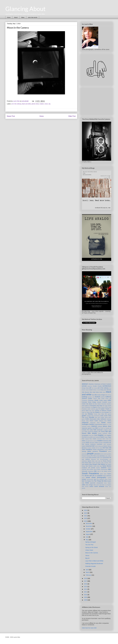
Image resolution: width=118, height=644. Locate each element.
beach (91, 390)
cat (110, 399)
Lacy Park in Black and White (94, 561)
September (89, 532)
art (90, 388)
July (87, 537)
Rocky (105, 461)
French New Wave (99, 414)
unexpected (100, 483)
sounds (109, 471)
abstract (85, 384)
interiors (94, 426)
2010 (86, 595)
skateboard (91, 471)
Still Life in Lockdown (96, 476)
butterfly (103, 397)
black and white (26, 104)
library (96, 432)
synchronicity (90, 479)
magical (87, 439)
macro (102, 437)
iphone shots (35, 104)
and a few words (33, 17)
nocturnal (89, 446)
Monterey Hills (107, 441)
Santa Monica (107, 466)
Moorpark (92, 443)
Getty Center (104, 416)
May (87, 540)
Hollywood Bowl (95, 423)
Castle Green (105, 399)
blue (93, 395)
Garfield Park (90, 416)
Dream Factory (101, 407)
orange (106, 450)
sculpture (84, 468)
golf (99, 417)
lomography (85, 435)
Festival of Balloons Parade (103, 411)
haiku (98, 419)
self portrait (92, 468)
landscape (100, 430)
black (104, 392)
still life (87, 476)
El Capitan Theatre (104, 409)
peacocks (84, 454)
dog (98, 406)
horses (109, 423)
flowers (97, 412)
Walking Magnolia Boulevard (94, 564)
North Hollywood (99, 446)
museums (93, 444)
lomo (110, 433)
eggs (97, 409)
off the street (99, 448)
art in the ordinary (16, 104)
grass (110, 417)
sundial (109, 478)
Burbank (98, 397)
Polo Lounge (85, 458)
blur (96, 395)
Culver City (85, 404)
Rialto (93, 461)
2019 (86, 521)
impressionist (98, 424)
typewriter (93, 483)
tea (98, 479)
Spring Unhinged (90, 542)
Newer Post (11, 116)
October (88, 529)
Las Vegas (85, 432)
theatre (109, 481)
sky (49, 104)
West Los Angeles (106, 485)
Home (9, 17)
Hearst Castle (94, 421)
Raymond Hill (95, 459)
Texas (110, 479)
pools (90, 458)
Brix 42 (107, 395)
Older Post (72, 116)
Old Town (106, 448)
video (84, 485)
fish (94, 412)
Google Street (104, 417)
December (89, 523)
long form (91, 435)
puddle (98, 458)
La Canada (106, 428)
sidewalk (84, 469)
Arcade (95, 386)
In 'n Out (109, 424)
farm (93, 411)
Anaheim (109, 384)
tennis (106, 479)
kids (97, 428)
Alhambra (91, 384)
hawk (87, 421)
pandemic (95, 451)
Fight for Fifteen (86, 412)
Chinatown (85, 400)
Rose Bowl (88, 463)
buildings (85, 397)
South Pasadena (90, 473)
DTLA (107, 407)
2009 (86, 597)
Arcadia (100, 386)
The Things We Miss (100, 481)
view (87, 485)
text (83, 481)
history (109, 421)
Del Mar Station (97, 404)
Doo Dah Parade (107, 406)
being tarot (103, 390)
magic (106, 437)
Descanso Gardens (106, 404)
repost (89, 461)
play (106, 456)
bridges (103, 395)
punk (101, 458)
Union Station (108, 483)
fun (106, 414)
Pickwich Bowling (86, 456)
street (88, 477)
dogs (101, 406)
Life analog (101, 432)
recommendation (104, 459)
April (87, 570)
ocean (94, 448)
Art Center (94, 388)
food (103, 412)
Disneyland (93, 406)
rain (83, 459)
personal (97, 454)
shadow (98, 468)
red (110, 459)
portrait (94, 458)
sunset (84, 479)
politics (109, 456)
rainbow (87, 459)
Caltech (95, 399)
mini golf (87, 441)
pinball (98, 456)
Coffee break (103, 400)
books (99, 395)
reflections (84, 461)
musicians (100, 444)
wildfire (91, 487)
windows (102, 486)
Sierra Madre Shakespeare (101, 469)
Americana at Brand (100, 384)
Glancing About (25, 9)
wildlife (96, 487)
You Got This (89, 545)
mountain (101, 443)
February (89, 575)
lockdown (105, 433)
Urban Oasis (89, 550)
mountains (106, 443)
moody (84, 443)
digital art (87, 406)
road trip (100, 461)
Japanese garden (87, 428)
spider (101, 474)
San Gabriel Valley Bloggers (90, 464)
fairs (90, 411)
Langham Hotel (107, 430)
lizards (100, 433)
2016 (86, 584)
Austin (87, 390)
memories (99, 439)
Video (23, 17)
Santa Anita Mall (98, 466)
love (86, 437)
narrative (109, 444)
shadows (104, 468)
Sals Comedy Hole (106, 463)
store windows (107, 476)
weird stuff (99, 485)
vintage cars (92, 485)
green (83, 419)
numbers (89, 448)
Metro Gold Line (107, 439)
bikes (98, 392)
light (107, 431)
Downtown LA (89, 407)
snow (105, 471)
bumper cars (91, 397)
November (89, 526)
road (96, 461)
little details (92, 433)
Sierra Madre (90, 469)
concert (99, 402)
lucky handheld (96, 437)
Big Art (87, 558)
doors (83, 407)
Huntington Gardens (88, 424)
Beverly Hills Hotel (90, 392)
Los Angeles (99, 435)
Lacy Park (93, 430)
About (16, 17)
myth (105, 444)
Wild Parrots (85, 487)
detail (83, 406)
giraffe (87, 417)
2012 (86, 589)
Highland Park (103, 421)
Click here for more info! (89, 628)
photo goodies (108, 454)
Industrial (84, 426)
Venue (87, 556)
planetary (102, 456)
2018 (86, 578)
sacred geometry (96, 463)
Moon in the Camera (92, 553)
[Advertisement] (97, 101)
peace (110, 451)
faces (87, 411)
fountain (107, 412)
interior (89, 426)
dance (90, 404)
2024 (86, 510)
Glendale (92, 417)
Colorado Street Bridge (89, 402)
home (103, 422)
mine (83, 441)
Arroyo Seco (85, 388)
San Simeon (89, 466)
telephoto (102, 479)
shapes (109, 468)
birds (101, 392)
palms (89, 451)
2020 (86, 518)
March (88, 572)
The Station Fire (89, 481)
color (109, 400)
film (91, 412)
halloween (103, 419)
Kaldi (94, 428)
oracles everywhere (98, 450)
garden (84, 416)
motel (96, 443)
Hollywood (85, 423)
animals (84, 386)
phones (102, 454)
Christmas (91, 400)
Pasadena (103, 451)
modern (42, 104)
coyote (110, 402)
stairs (105, 474)
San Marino (102, 464)
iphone (100, 426)
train (83, 483)
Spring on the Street (91, 547)
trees (87, 483)
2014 (86, 587)
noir (93, 446)
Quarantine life (107, 458)
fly (101, 412)
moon (46, 104)
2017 (86, 581)
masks (94, 439)
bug (110, 395)
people (90, 454)
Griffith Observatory (91, 419)
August (88, 534)
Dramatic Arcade (90, 566)
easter (89, 409)
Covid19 (104, 402)
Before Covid (97, 390)
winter (107, 487)
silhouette (85, 471)
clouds (96, 400)
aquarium (90, 386)
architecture (107, 386)
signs (110, 469)
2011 (86, 592)
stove (83, 478)
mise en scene (93, 441)
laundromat (91, 432)
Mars (91, 439)
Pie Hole (93, 456)
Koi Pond (101, 428)
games (110, 414)
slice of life (100, 471)
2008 (86, 600)
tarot (95, 479)
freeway (90, 414)
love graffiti (90, 437)
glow (96, 417)
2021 (86, 516)
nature (84, 446)
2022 (86, 513)
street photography (99, 477)
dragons (95, 407)
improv (104, 424)
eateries (93, 409)
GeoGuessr (97, 416)
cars (99, 399)
